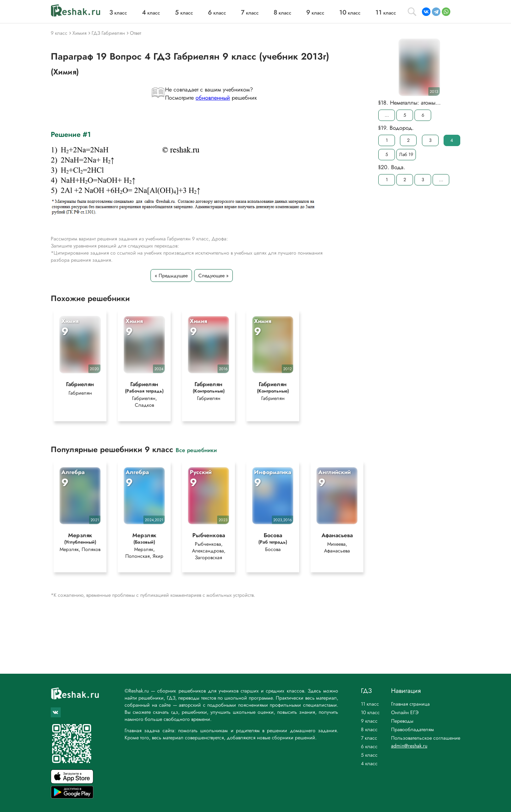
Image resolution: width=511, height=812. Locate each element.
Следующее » (213, 276)
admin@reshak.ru (409, 746)
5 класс (369, 755)
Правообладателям (413, 729)
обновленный (213, 98)
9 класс (369, 721)
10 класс (370, 712)
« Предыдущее (171, 276)
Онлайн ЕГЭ (405, 712)
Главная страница (410, 704)
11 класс (370, 704)
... (387, 115)
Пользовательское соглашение (426, 738)
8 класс (369, 729)
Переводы (402, 721)
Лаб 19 (406, 154)
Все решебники (196, 450)
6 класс (369, 746)
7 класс (369, 738)
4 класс (369, 763)
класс (118, 13)
